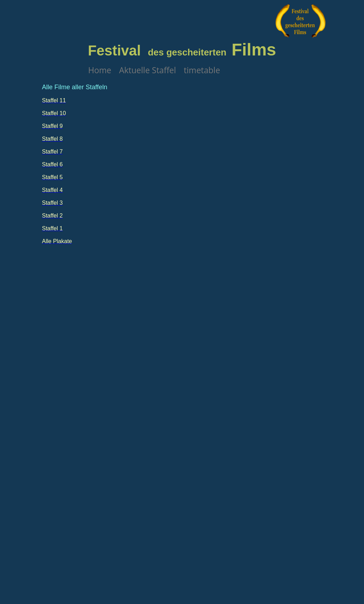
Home (100, 70)
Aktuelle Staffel (148, 70)
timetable (202, 70)
